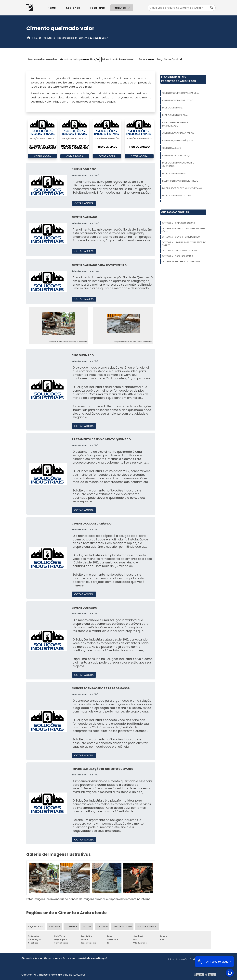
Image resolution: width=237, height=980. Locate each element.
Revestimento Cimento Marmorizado (175, 124)
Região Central (36, 926)
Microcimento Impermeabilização (79, 59)
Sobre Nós (73, 8)
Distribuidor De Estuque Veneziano (182, 188)
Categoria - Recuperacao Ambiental (181, 262)
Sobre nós (182, 959)
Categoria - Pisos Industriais (177, 256)
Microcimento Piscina (175, 115)
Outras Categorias (175, 212)
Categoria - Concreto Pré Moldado (181, 237)
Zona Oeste (71, 926)
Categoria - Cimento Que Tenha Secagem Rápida (184, 230)
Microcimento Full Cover (177, 196)
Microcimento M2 (172, 108)
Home (52, 8)
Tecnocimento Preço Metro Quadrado (161, 59)
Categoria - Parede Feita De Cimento (180, 251)
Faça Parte (98, 8)
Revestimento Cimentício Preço (180, 181)
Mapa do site (209, 959)
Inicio (171, 959)
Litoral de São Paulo (147, 926)
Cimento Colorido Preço (177, 155)
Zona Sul (87, 926)
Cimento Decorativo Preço (178, 133)
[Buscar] (212, 8)
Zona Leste (102, 926)
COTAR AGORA (42, 156)
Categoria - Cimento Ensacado (178, 223)
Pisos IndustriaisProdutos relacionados (178, 79)
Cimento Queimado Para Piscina (180, 93)
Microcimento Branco (175, 173)
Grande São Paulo (122, 926)
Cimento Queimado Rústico (178, 100)
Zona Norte (54, 926)
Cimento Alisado (172, 148)
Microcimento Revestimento (119, 59)
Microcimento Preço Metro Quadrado (178, 164)
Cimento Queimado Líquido (178, 141)
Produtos (122, 8)
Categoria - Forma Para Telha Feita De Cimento (184, 244)
